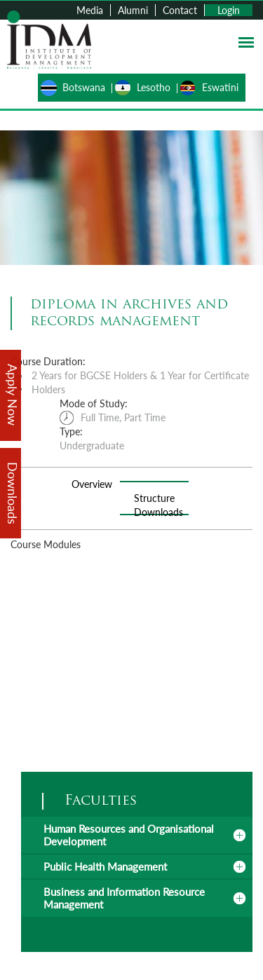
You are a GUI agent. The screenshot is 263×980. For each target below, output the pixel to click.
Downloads (159, 512)
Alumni (133, 10)
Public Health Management (105, 866)
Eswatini (220, 87)
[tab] (137, 835)
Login (229, 10)
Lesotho (154, 87)
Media (90, 10)
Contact (180, 10)
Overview (92, 484)
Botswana (84, 87)
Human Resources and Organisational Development (129, 835)
